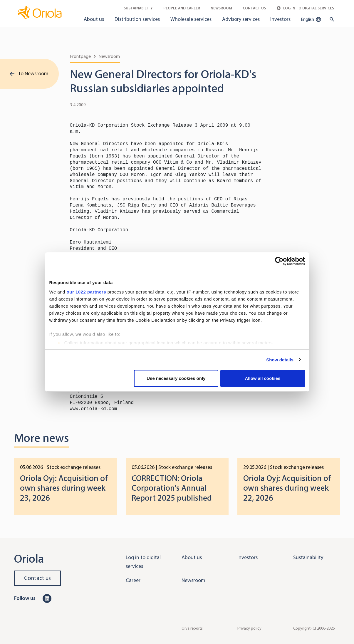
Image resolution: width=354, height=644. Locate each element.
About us (94, 19)
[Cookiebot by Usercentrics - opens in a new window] (279, 261)
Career (133, 580)
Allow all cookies (263, 378)
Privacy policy (249, 628)
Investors (280, 19)
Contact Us (254, 8)
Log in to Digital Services (305, 8)
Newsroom (221, 8)
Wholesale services (191, 19)
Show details (280, 360)
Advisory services (241, 19)
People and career (182, 8)
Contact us (37, 578)
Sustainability (138, 8)
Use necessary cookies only (176, 378)
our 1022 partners (86, 292)
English (311, 19)
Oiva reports (192, 628)
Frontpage (80, 56)
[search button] (331, 19)
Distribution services (137, 19)
